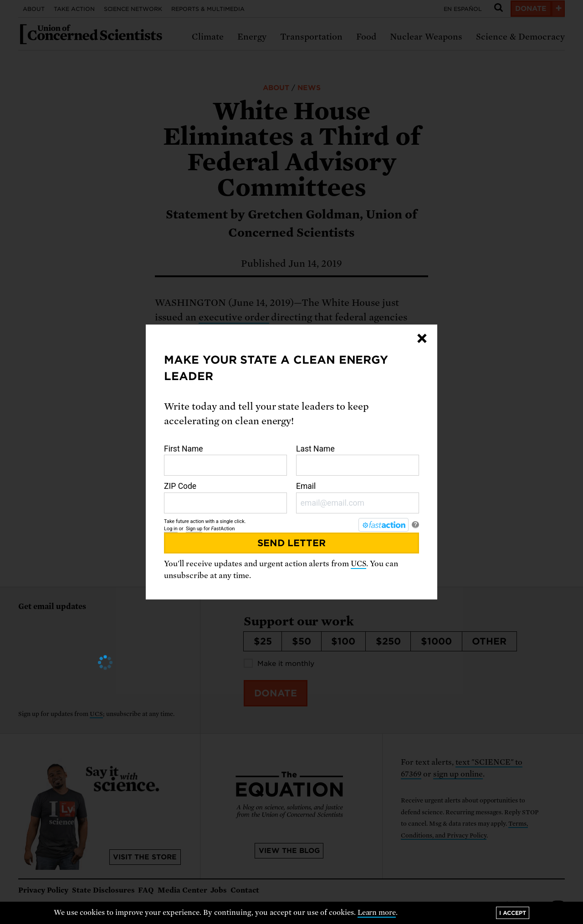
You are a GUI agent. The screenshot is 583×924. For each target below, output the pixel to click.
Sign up (194, 529)
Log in (171, 529)
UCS (358, 564)
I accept (513, 913)
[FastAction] (384, 525)
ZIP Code (225, 498)
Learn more (377, 913)
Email (358, 498)
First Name (225, 460)
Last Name (358, 460)
